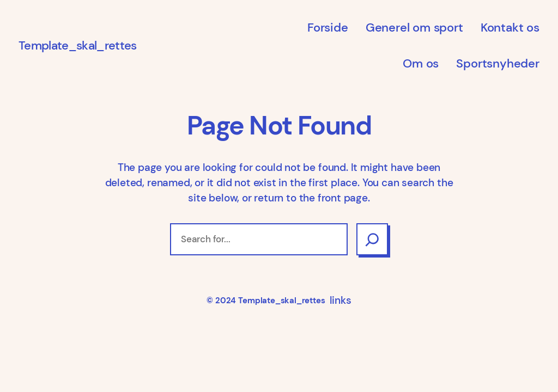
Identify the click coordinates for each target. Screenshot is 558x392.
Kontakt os (510, 27)
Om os (421, 63)
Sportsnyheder (498, 63)
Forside (328, 27)
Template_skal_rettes (78, 45)
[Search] (372, 239)
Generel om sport (414, 27)
